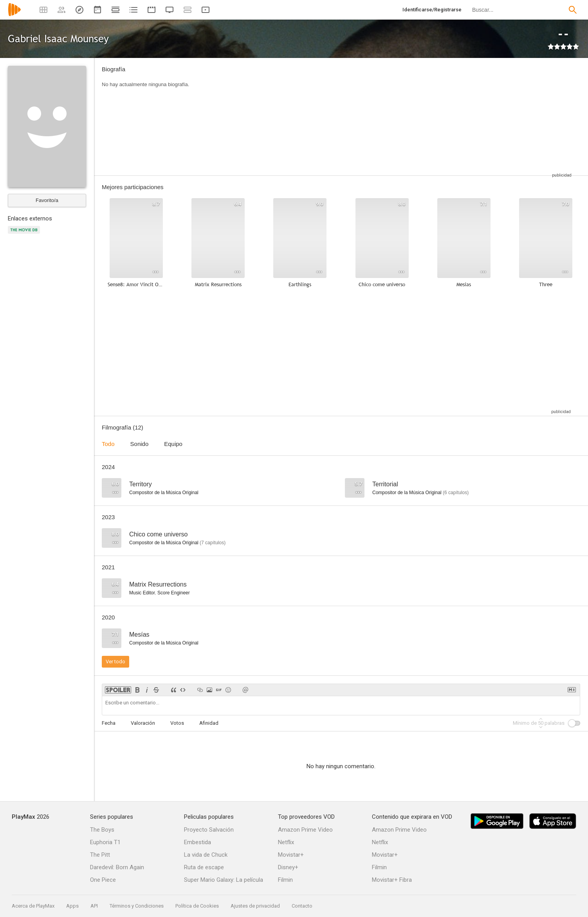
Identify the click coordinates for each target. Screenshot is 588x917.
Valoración (143, 723)
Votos (177, 723)
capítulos (456, 493)
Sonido (140, 444)
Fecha (109, 723)
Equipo (173, 444)
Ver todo (115, 662)
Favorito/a (47, 200)
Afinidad (209, 723)
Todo (108, 444)
